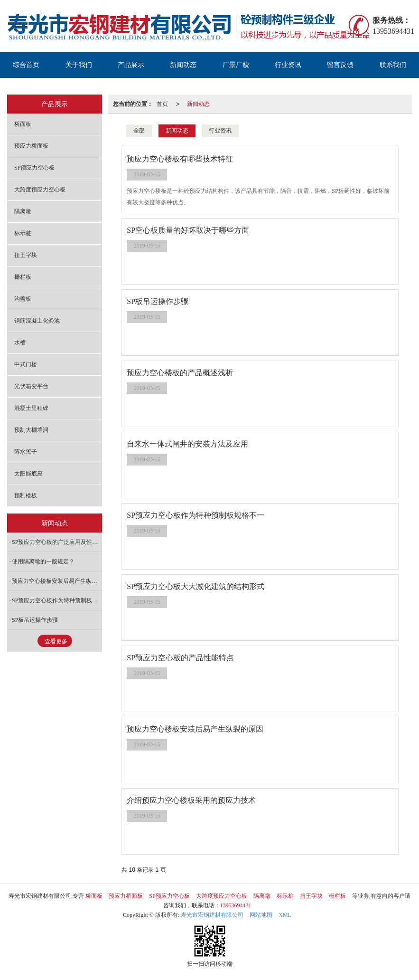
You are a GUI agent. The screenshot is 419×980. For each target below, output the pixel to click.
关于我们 (79, 65)
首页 (162, 104)
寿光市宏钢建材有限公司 (212, 915)
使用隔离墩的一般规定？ (43, 561)
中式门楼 (26, 364)
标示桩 (23, 233)
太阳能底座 (28, 474)
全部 (139, 131)
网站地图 (261, 915)
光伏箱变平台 (31, 386)
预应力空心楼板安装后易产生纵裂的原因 (57, 581)
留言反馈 (340, 65)
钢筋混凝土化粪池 (37, 321)
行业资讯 (288, 65)
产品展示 (131, 65)
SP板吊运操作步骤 (35, 620)
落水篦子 (26, 452)
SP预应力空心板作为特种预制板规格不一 (57, 600)
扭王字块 (26, 255)
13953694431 (236, 905)
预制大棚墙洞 (31, 430)
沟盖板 (23, 299)
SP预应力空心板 (34, 168)
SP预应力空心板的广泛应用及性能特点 (57, 542)
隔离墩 (23, 211)
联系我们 (393, 65)
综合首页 (26, 65)
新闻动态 (183, 65)
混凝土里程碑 (31, 408)
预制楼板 (26, 495)
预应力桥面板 (31, 146)
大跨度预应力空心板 (40, 190)
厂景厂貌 (236, 65)
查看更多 (56, 641)
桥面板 (23, 124)
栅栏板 (23, 277)
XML (285, 915)
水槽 (20, 343)
